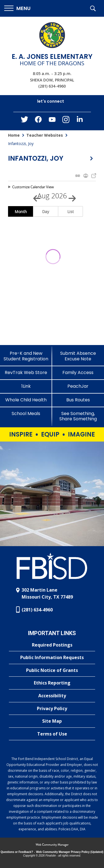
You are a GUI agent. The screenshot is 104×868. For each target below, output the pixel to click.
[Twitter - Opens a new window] (24, 121)
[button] (17, 9)
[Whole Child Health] (26, 400)
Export (94, 176)
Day (46, 212)
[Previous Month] (34, 196)
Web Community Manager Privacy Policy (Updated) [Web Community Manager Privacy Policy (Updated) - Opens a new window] (70, 852)
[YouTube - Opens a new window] (52, 121)
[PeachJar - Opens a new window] (78, 386)
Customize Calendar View (33, 187)
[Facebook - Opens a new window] (38, 121)
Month (21, 212)
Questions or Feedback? (17, 852)
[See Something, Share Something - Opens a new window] (78, 416)
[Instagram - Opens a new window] (66, 121)
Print (86, 176)
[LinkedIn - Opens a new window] (80, 121)
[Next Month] (70, 196)
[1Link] (26, 386)
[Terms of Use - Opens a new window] (52, 734)
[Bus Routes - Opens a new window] (78, 400)
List (71, 212)
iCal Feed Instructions (78, 176)
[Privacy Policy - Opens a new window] (52, 709)
